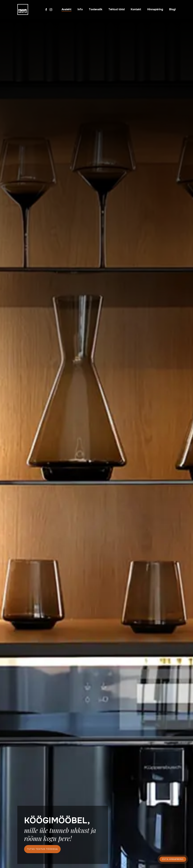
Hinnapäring (155, 9)
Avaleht (67, 9)
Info (80, 9)
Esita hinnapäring (173, 859)
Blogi (172, 9)
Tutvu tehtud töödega (42, 849)
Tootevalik (96, 9)
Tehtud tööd (117, 9)
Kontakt (136, 9)
